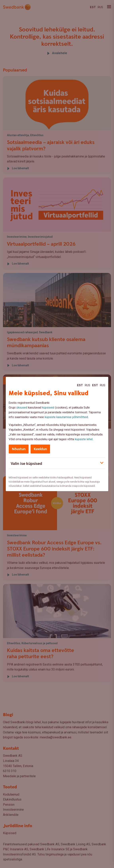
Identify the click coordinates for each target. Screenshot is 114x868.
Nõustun (19, 449)
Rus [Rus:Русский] (87, 385)
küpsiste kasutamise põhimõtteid (66, 417)
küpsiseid (48, 408)
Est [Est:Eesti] (80, 385)
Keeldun (40, 449)
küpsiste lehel (84, 439)
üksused (22, 408)
